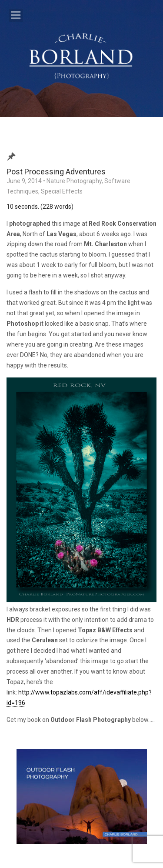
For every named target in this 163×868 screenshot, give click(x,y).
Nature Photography (74, 181)
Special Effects (62, 191)
